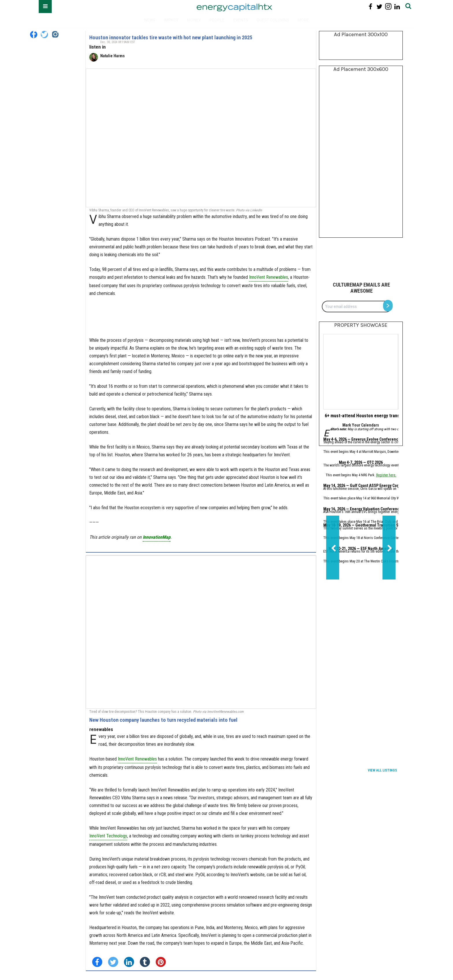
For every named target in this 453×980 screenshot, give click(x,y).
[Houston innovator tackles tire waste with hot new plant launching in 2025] (201, 138)
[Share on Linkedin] (129, 962)
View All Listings (382, 770)
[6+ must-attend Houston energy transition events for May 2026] (361, 372)
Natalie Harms (113, 56)
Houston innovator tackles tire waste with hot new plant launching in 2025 (171, 37)
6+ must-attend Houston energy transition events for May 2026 (387, 416)
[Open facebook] (371, 7)
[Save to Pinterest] (161, 962)
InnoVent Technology (108, 836)
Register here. (386, 476)
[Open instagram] (388, 7)
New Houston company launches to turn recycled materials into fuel (163, 720)
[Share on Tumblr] (145, 962)
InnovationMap (157, 537)
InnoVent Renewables (269, 277)
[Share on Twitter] (113, 962)
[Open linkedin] (397, 7)
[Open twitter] (379, 7)
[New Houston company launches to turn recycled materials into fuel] (201, 632)
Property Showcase (361, 325)
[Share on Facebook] (97, 962)
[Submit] (408, 7)
